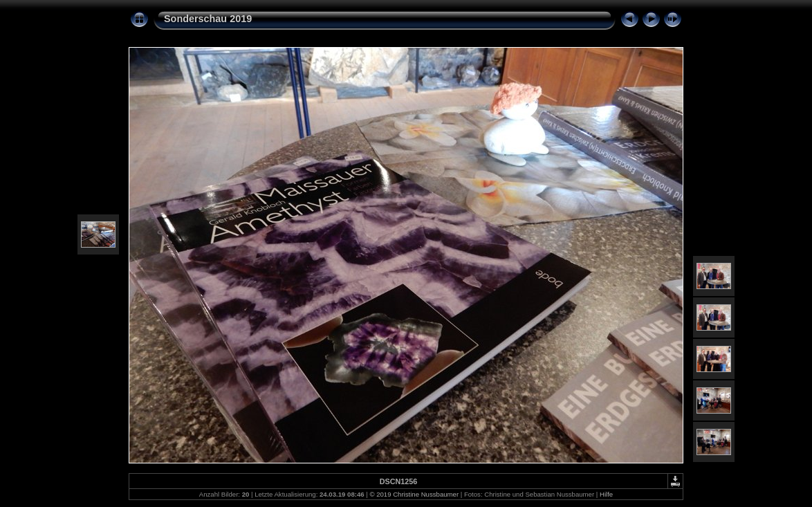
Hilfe (606, 494)
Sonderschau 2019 (208, 19)
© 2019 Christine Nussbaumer (414, 494)
